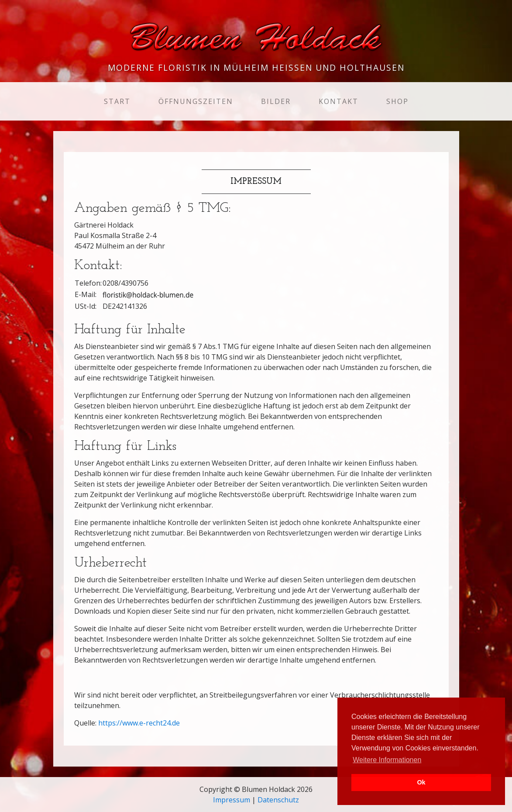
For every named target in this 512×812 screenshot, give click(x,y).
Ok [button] (421, 782)
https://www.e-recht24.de (139, 723)
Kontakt (338, 101)
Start (119, 101)
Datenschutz (278, 800)
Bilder (276, 101)
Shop (397, 101)
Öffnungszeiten (196, 101)
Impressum (232, 800)
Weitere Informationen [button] (387, 760)
